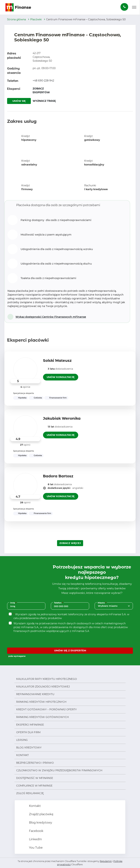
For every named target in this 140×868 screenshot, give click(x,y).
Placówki (36, 19)
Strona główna (16, 19)
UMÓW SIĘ (19, 101)
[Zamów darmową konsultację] (124, 7)
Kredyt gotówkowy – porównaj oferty (46, 709)
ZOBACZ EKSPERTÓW (41, 90)
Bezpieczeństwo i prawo (35, 763)
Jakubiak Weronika (62, 418)
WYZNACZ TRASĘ (44, 101)
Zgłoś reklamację (30, 793)
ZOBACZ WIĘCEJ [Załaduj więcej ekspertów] (70, 543)
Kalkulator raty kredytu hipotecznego (47, 679)
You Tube (35, 848)
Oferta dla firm (28, 732)
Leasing (22, 740)
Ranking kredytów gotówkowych (42, 717)
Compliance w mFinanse (34, 786)
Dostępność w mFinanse (35, 778)
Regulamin (106, 861)
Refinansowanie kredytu (35, 694)
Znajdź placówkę (41, 814)
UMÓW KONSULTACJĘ (61, 377)
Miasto (102, 603)
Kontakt (23, 755)
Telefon (59, 603)
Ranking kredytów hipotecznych (41, 702)
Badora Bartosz (58, 476)
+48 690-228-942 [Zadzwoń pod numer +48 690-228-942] (43, 81)
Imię (14, 603)
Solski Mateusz (57, 361)
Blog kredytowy (29, 748)
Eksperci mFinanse (30, 725)
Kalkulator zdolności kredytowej (43, 687)
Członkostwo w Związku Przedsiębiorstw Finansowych (59, 770)
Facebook (36, 831)
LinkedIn (35, 839)
